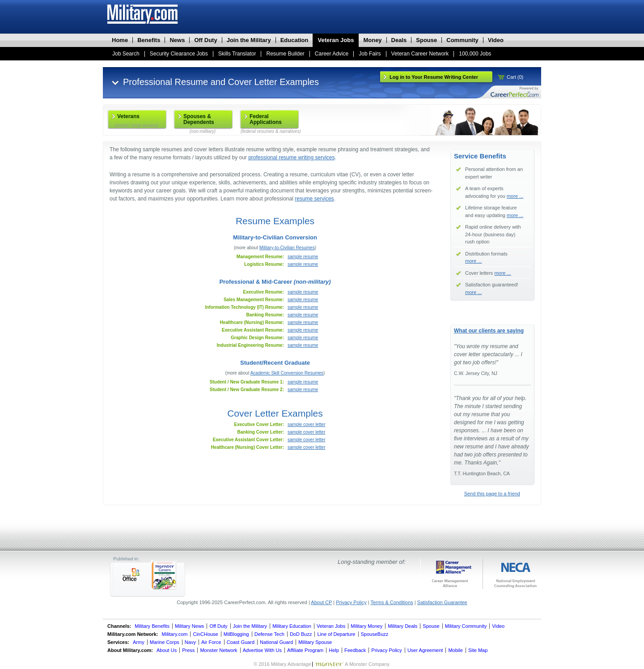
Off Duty (218, 626)
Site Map (478, 650)
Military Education (292, 626)
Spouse (431, 626)
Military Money (366, 626)
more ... (515, 196)
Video (498, 626)
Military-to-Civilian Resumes (287, 248)
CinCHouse (205, 634)
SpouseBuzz (375, 634)
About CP (321, 602)
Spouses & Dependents (203, 121)
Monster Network (218, 650)
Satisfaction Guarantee (442, 602)
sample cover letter (306, 424)
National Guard (276, 642)
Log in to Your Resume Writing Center (434, 77)
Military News (189, 626)
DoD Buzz (301, 634)
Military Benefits (152, 626)
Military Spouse (315, 642)
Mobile (455, 650)
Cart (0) (515, 77)
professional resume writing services (291, 158)
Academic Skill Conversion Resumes (287, 373)
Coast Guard (241, 642)
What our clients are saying (489, 331)
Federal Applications (270, 121)
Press (188, 650)
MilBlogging (236, 634)
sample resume (303, 257)
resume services (314, 199)
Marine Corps (165, 642)
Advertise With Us (262, 650)
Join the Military (250, 626)
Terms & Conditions (392, 602)
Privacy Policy (351, 602)
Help (334, 650)
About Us (167, 650)
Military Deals (402, 626)
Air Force (211, 642)
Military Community (466, 626)
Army (139, 642)
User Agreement (425, 650)
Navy (190, 642)
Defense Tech (269, 634)
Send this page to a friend (492, 494)
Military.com (175, 634)
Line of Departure (336, 634)
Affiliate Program (305, 650)
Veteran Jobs (331, 626)
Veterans (136, 121)
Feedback (355, 650)
